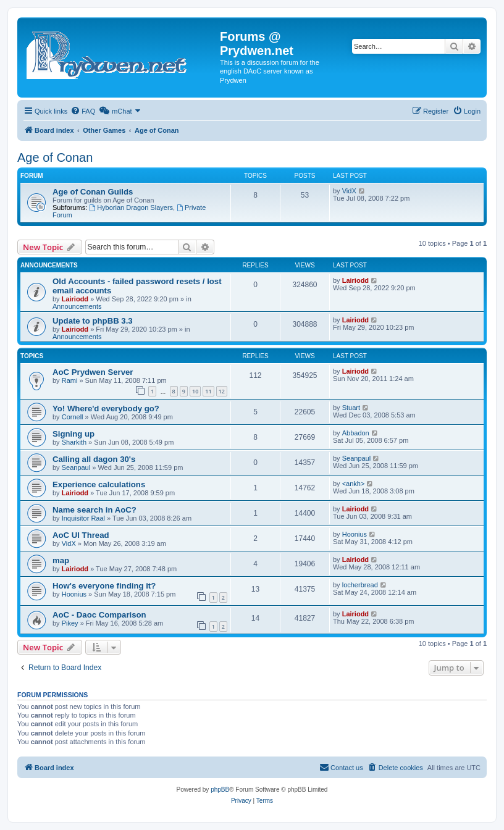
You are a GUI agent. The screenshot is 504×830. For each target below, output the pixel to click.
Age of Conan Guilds (93, 192)
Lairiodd (75, 299)
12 (222, 391)
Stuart (351, 408)
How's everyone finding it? (104, 586)
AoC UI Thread (81, 535)
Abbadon (356, 433)
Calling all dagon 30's (94, 459)
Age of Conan (55, 157)
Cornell (73, 417)
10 (195, 391)
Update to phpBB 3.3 (93, 321)
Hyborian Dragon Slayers (131, 207)
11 (208, 391)
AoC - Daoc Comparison (99, 615)
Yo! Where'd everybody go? (106, 409)
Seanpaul (76, 467)
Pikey (70, 623)
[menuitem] (83, 111)
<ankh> (354, 484)
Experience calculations (99, 484)
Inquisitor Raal (83, 518)
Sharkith (74, 442)
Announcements (77, 306)
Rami (70, 380)
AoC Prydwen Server (93, 372)
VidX (349, 191)
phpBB (220, 790)
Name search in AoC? (94, 510)
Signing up (73, 434)
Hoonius (355, 534)
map (61, 560)
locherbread (360, 585)
